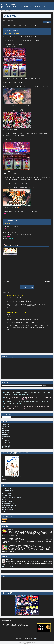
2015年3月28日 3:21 (20, 313)
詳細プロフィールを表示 (8, 567)
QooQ (29, 643)
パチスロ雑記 (5, 431)
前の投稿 (47, 281)
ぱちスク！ (5, 511)
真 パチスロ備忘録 (7, 494)
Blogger (35, 638)
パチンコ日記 (5, 427)
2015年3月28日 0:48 (17, 296)
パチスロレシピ (9, 4)
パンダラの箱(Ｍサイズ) (8, 504)
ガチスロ (4, 492)
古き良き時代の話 (6, 434)
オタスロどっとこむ (7, 502)
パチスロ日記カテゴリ (27, 287)
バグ (3, 444)
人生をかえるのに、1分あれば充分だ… (12, 498)
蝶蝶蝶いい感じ (12, 530)
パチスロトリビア (6, 442)
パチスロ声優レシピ (7, 488)
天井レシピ (5, 429)
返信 (8, 308)
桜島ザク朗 (10, 313)
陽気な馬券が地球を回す (8, 509)
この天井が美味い (6, 446)
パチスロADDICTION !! (8, 490)
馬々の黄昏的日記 (6, 496)
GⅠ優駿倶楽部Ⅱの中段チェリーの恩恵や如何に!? (21, 545)
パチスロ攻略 (5, 432)
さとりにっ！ (5, 500)
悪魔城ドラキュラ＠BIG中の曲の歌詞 (12, 538)
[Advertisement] (27, 267)
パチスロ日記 (47, 22)
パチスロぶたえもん (7, 508)
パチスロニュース (6, 440)
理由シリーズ (5, 448)
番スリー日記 (5, 438)
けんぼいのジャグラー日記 (9, 506)
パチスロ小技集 (6, 436)
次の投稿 (7, 281)
